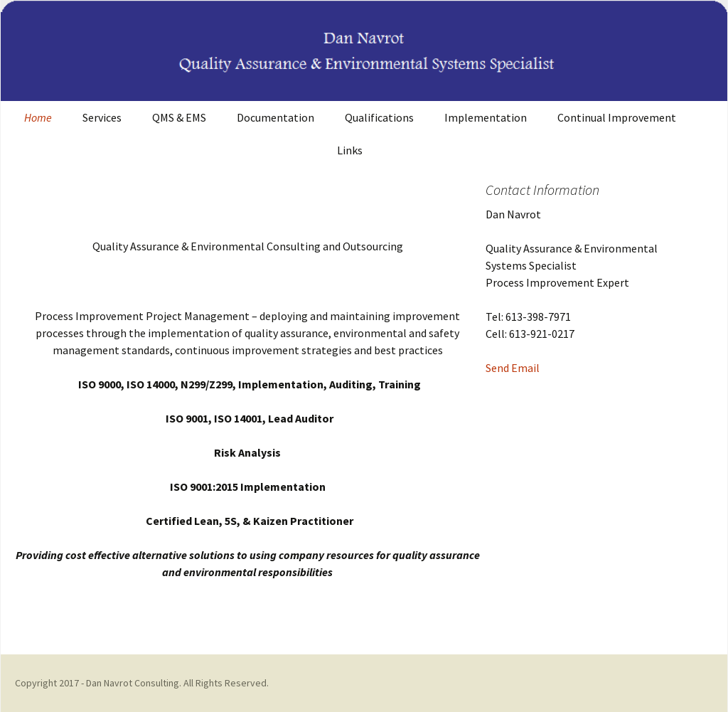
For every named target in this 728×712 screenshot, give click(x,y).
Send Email (513, 368)
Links (350, 150)
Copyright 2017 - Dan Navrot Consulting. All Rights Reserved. (142, 683)
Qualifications (379, 117)
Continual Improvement (617, 117)
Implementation (486, 117)
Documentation (275, 117)
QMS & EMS (179, 117)
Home (38, 117)
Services (102, 117)
